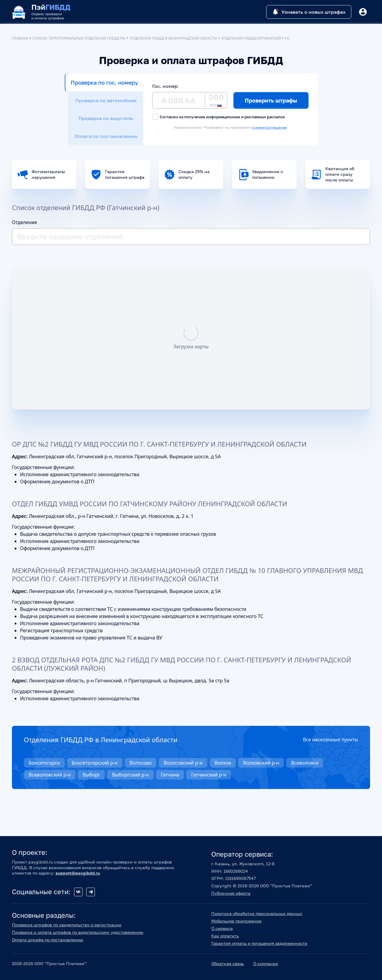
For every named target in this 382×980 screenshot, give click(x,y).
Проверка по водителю (106, 118)
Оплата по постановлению (106, 136)
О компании (266, 963)
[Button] (363, 12)
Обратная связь (228, 963)
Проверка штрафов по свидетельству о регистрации (67, 925)
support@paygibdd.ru (78, 873)
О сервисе (222, 928)
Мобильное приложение (236, 921)
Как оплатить (225, 936)
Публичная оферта (231, 893)
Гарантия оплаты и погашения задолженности (259, 943)
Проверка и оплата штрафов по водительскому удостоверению (78, 932)
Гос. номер (165, 86)
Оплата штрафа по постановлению (48, 940)
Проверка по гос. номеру (104, 83)
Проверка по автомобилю (106, 100)
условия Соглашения (269, 127)
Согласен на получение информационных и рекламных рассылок (219, 117)
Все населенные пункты (331, 740)
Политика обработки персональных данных (257, 913)
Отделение (24, 222)
